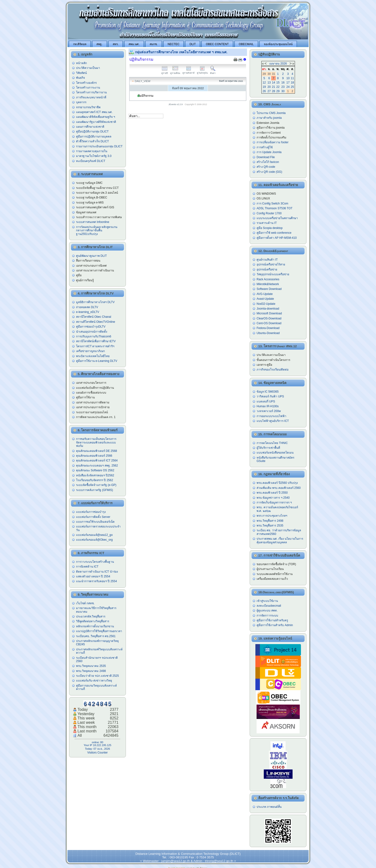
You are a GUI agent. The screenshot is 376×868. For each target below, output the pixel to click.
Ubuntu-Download (268, 333)
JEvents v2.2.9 (176, 104)
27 (269, 91)
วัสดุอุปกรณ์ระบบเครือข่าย (273, 274)
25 (292, 87)
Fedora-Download (268, 328)
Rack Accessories (268, 279)
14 (273, 83)
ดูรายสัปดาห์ (188, 72)
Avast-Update (265, 299)
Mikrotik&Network (268, 284)
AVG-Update (265, 294)
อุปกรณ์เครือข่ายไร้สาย (271, 264)
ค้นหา (213, 72)
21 (273, 87)
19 (264, 87)
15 (278, 83)
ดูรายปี (165, 72)
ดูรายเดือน (175, 72)
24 (288, 87)
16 (283, 83)
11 (292, 78)
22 (278, 87)
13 (269, 83)
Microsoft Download (269, 313)
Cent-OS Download (269, 323)
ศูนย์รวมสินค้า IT (267, 260)
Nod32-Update (266, 304)
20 (269, 87)
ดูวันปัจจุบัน (202, 72)
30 (283, 91)
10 (288, 78)
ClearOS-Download (269, 318)
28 (273, 91)
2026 (284, 64)
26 (264, 91)
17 (288, 83)
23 (283, 87)
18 (292, 83)
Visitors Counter (97, 753)
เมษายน (274, 64)
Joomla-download (268, 309)
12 (264, 83)
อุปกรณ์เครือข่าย (267, 269)
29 (278, 91)
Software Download (269, 289)
